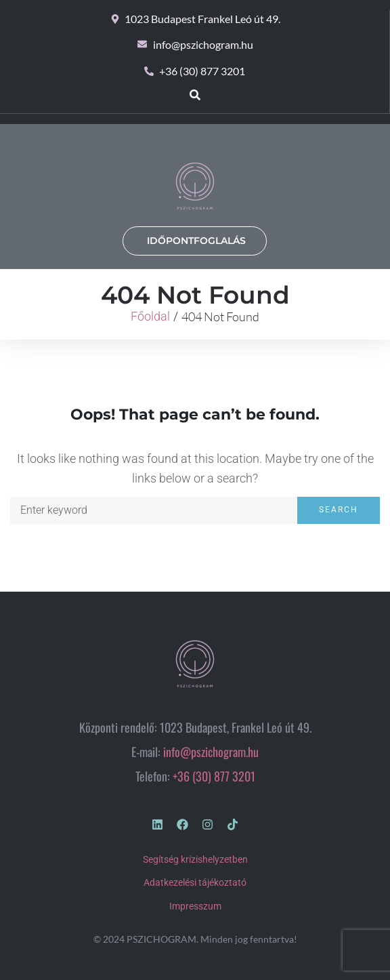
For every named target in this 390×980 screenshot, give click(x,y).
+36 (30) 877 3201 (214, 776)
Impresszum (195, 906)
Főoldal (150, 316)
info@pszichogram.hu (211, 752)
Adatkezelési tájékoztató (195, 882)
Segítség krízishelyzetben (195, 859)
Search (339, 510)
